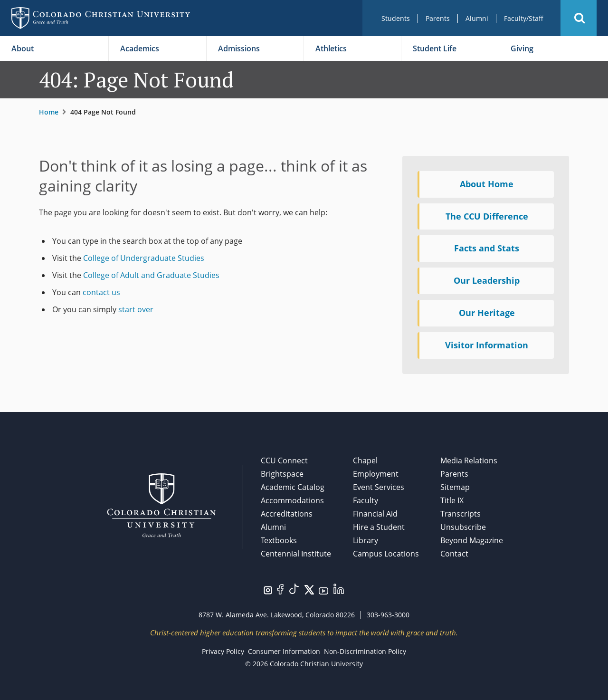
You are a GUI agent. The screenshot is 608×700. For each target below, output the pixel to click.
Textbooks (279, 540)
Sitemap (455, 487)
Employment (376, 474)
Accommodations (292, 500)
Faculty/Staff (524, 18)
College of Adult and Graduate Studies (151, 275)
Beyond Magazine (472, 540)
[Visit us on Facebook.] (280, 588)
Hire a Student (379, 527)
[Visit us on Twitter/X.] (309, 589)
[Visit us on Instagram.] (268, 589)
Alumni (477, 18)
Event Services (379, 487)
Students (396, 18)
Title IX (452, 500)
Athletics (331, 48)
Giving (522, 48)
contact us (101, 292)
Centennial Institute (296, 554)
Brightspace (282, 474)
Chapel (365, 460)
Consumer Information (284, 651)
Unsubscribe (463, 527)
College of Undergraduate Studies (144, 258)
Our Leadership (487, 280)
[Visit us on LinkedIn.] (339, 588)
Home (49, 112)
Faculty (366, 500)
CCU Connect (284, 460)
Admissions (239, 48)
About (23, 48)
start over (136, 309)
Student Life (435, 48)
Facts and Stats (487, 248)
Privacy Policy (223, 651)
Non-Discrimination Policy (365, 651)
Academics (140, 48)
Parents (438, 18)
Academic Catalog (293, 487)
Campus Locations (386, 554)
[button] (579, 18)
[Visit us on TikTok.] (294, 588)
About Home (487, 184)
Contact (454, 554)
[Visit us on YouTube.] (323, 590)
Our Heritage (487, 313)
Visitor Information (487, 345)
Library (366, 540)
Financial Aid (375, 514)
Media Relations (469, 460)
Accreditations (287, 514)
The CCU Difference (487, 216)
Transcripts (461, 514)
